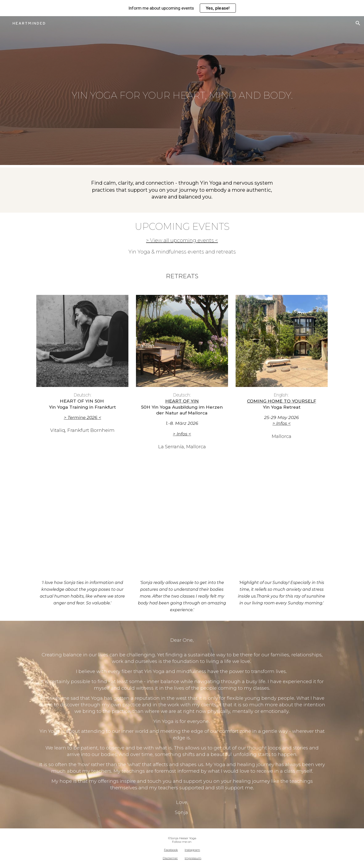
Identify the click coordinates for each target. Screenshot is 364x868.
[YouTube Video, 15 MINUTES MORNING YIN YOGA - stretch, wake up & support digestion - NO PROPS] (182, 516)
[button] (358, 23)
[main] (182, 92)
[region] (182, 8)
